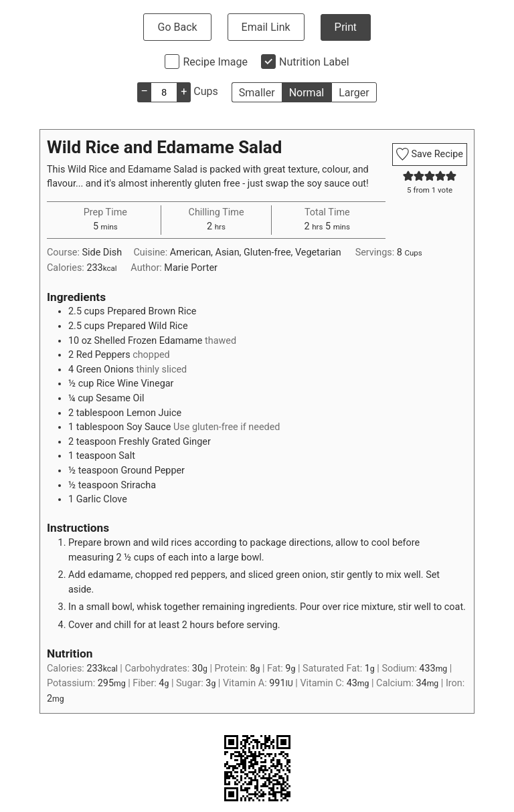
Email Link (266, 27)
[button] (408, 176)
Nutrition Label (314, 62)
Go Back (177, 27)
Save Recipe (430, 154)
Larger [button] (354, 93)
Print (346, 27)
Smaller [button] (257, 93)
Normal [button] (307, 93)
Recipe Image (215, 62)
